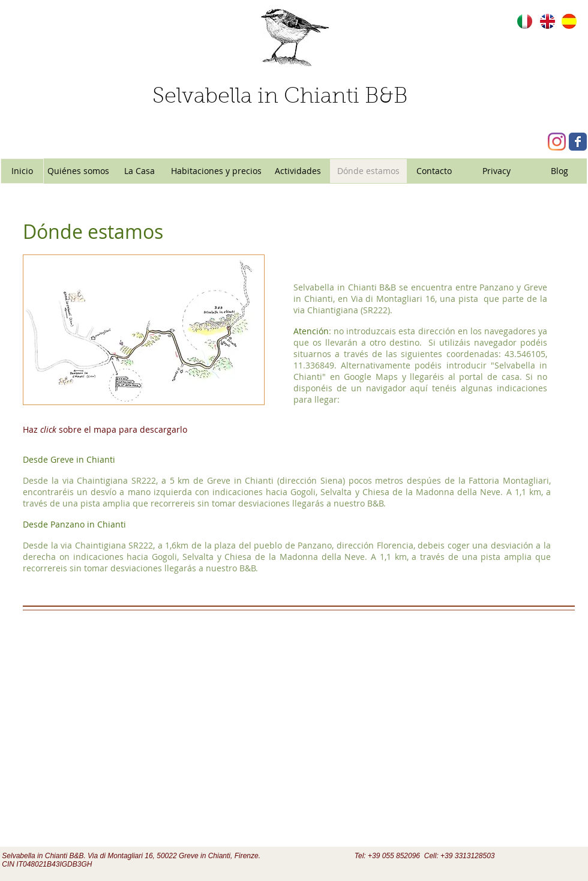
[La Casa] (139, 171)
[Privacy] (496, 171)
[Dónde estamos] (368, 171)
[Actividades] (298, 171)
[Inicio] (22, 171)
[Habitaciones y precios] (216, 171)
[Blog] (559, 171)
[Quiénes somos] (78, 171)
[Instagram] (557, 142)
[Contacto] (434, 171)
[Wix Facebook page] (578, 142)
